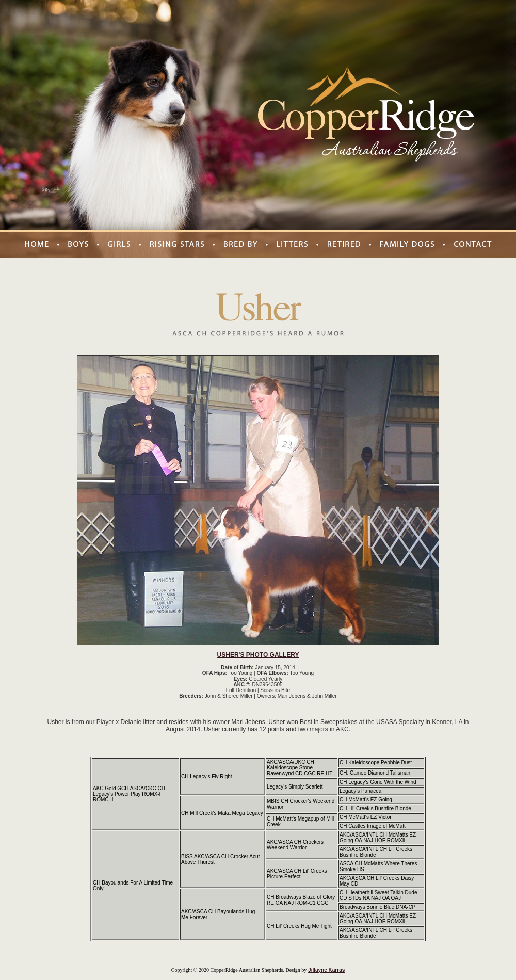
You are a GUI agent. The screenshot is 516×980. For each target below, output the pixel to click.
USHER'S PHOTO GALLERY (258, 655)
